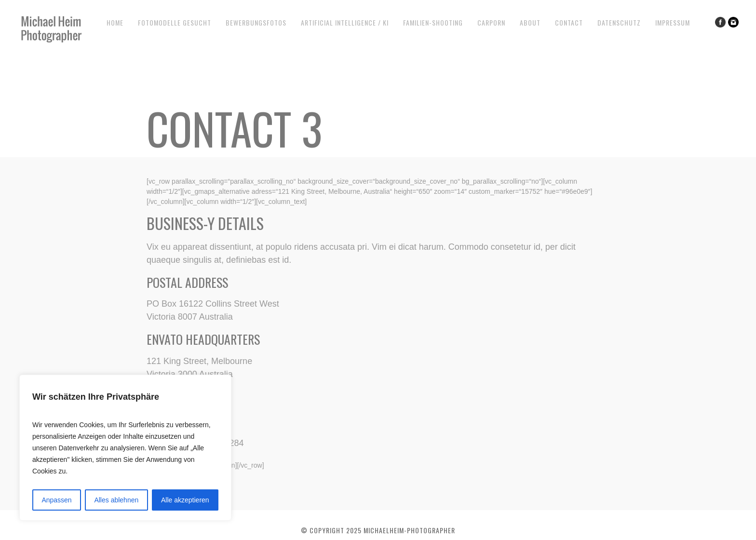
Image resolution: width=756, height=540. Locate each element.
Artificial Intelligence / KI (345, 22)
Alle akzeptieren (185, 500)
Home (115, 22)
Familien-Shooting (433, 22)
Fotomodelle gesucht (175, 22)
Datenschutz (619, 22)
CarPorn (491, 22)
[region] (125, 448)
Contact (569, 22)
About (530, 22)
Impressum (673, 22)
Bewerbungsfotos (256, 22)
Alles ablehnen (116, 500)
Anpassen (56, 500)
